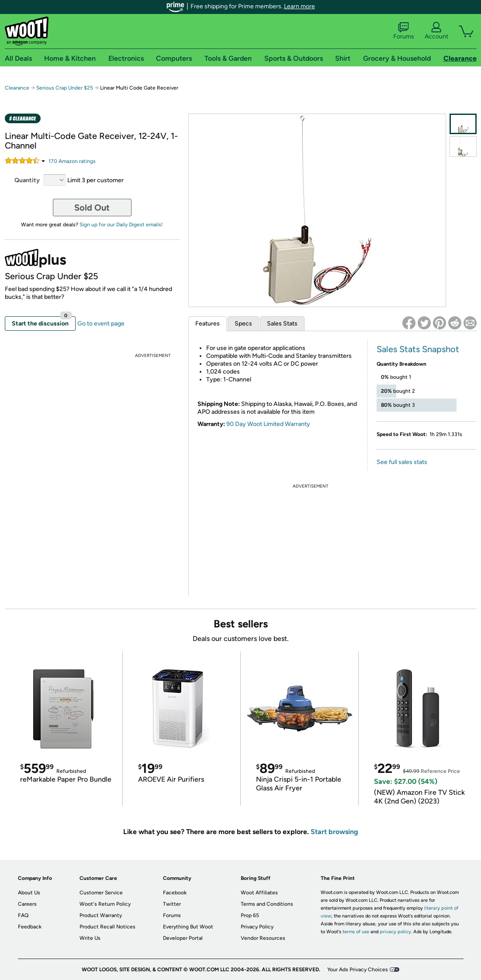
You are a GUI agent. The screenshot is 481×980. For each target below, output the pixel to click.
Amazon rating (72, 161)
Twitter (172, 904)
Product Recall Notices (107, 927)
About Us (29, 893)
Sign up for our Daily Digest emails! (121, 225)
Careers (27, 904)
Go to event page (101, 324)
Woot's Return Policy (105, 904)
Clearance (17, 88)
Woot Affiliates (259, 893)
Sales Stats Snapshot (418, 349)
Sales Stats (282, 324)
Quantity (27, 180)
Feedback (30, 927)
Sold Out (92, 208)
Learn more (299, 6)
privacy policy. (396, 932)
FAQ (23, 915)
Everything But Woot (188, 927)
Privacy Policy (257, 927)
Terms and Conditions (267, 904)
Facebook (175, 893)
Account (436, 31)
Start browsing (334, 832)
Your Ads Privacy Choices (358, 970)
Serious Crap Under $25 (65, 88)
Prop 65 (250, 915)
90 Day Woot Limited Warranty (268, 424)
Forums (404, 31)
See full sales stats (402, 462)
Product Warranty (101, 915)
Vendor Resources (263, 938)
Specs (243, 324)
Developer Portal (183, 938)
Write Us (90, 938)
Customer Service (101, 893)
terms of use (356, 932)
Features (208, 324)
